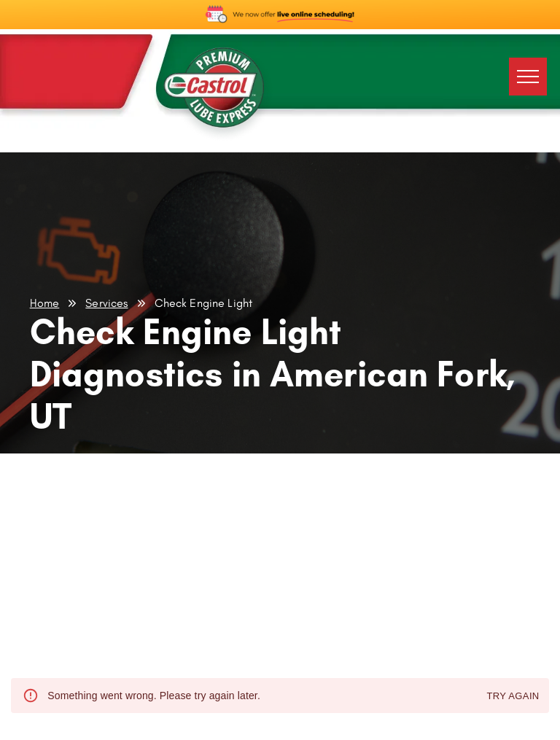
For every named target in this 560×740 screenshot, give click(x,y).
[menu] (528, 77)
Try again (513, 697)
